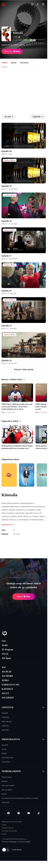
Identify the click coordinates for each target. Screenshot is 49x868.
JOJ (4, 667)
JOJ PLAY (7, 672)
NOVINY (5, 745)
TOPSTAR (5, 717)
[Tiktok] (39, 813)
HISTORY (5, 730)
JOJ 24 (5, 654)
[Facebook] (9, 813)
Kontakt (4, 834)
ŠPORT (4, 754)
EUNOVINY (6, 762)
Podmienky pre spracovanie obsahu (12, 822)
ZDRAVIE (5, 726)
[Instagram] (19, 813)
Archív (5, 645)
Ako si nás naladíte (8, 786)
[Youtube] (29, 813)
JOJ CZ (5, 693)
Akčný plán (6, 802)
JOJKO (5, 680)
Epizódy (14, 63)
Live (4, 641)
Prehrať (24, 597)
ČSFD (17, 37)
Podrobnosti (24, 63)
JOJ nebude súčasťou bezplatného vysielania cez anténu (20, 798)
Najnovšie (38, 117)
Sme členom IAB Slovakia (9, 831)
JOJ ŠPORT (7, 676)
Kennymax (13, 842)
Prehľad (4, 63)
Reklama (5, 781)
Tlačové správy (7, 777)
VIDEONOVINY (8, 758)
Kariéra (4, 794)
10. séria (9, 117)
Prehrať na (12, 51)
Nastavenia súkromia (8, 828)
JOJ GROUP (8, 698)
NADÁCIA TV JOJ (10, 685)
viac (29, 45)
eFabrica (28, 842)
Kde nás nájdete (7, 790)
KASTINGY (7, 689)
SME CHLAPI (7, 722)
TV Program (7, 650)
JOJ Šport (6, 658)
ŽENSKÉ (5, 713)
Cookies (4, 825)
